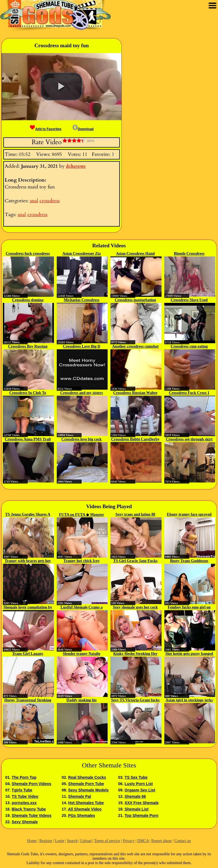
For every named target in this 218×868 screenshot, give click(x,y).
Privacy (129, 841)
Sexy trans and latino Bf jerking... (135, 515)
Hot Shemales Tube (86, 803)
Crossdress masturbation (135, 300)
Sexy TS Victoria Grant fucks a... (135, 701)
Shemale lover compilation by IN (28, 608)
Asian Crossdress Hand (135, 254)
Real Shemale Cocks (87, 777)
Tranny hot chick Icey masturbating (81, 561)
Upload (86, 841)
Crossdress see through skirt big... (189, 440)
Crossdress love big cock (81, 439)
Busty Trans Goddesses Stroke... (189, 561)
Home (32, 841)
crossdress (50, 201)
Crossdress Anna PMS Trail (28, 439)
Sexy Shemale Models (88, 790)
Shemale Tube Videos (31, 815)
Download (83, 129)
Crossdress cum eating (189, 346)
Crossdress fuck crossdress (28, 254)
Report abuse (161, 841)
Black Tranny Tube (29, 809)
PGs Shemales (81, 815)
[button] (61, 86)
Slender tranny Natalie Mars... (82, 654)
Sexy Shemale (25, 822)
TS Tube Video (25, 796)
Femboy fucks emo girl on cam (189, 608)
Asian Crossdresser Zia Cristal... (82, 254)
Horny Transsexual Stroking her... (28, 701)
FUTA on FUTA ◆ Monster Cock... (81, 515)
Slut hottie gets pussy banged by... (189, 654)
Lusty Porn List (139, 784)
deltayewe (76, 166)
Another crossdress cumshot (135, 346)
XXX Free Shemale (142, 803)
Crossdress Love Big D (81, 346)
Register (46, 841)
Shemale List (136, 809)
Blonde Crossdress (189, 254)
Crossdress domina (28, 300)
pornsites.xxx (24, 803)
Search (72, 841)
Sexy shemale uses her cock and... (135, 608)
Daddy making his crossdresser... (81, 701)
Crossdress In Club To (28, 393)
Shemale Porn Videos (31, 784)
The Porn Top (24, 777)
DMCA (143, 841)
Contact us (183, 841)
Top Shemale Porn (141, 815)
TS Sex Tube (136, 777)
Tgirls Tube (22, 790)
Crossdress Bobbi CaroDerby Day (135, 440)
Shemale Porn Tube (86, 784)
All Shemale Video (85, 809)
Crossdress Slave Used (189, 300)
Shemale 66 (135, 796)
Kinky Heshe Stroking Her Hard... (135, 654)
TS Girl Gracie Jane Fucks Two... (135, 561)
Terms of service (107, 841)
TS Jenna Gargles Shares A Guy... (28, 515)
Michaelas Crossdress (81, 300)
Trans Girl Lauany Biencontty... (28, 654)
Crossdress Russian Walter (135, 393)
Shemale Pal (80, 796)
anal (34, 201)
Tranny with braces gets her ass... (28, 561)
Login (60, 841)
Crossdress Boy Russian (28, 346)
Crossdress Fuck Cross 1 (189, 393)
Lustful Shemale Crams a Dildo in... (82, 608)
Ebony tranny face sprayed (189, 514)
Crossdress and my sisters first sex (82, 393)
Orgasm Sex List (140, 790)
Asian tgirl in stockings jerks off (189, 701)
